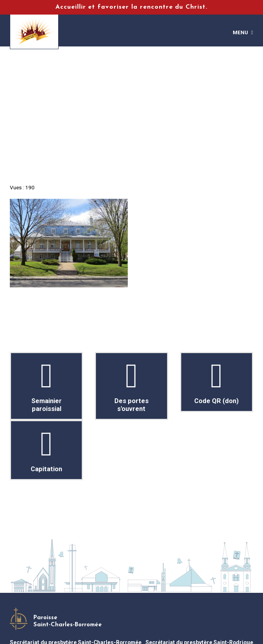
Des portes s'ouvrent (131, 386)
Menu (240, 32)
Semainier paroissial (46, 386)
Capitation (46, 450)
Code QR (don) (217, 382)
